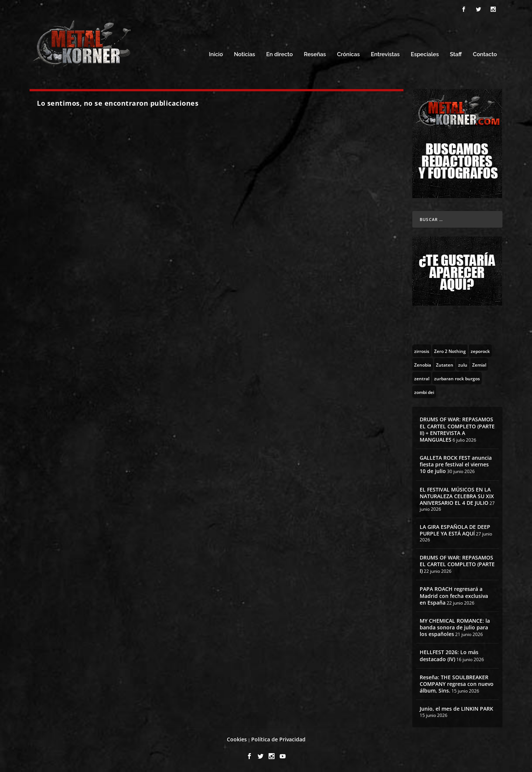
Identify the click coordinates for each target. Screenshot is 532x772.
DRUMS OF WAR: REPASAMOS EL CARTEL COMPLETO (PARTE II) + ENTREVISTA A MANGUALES (457, 429)
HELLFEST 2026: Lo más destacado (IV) (449, 655)
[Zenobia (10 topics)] (423, 364)
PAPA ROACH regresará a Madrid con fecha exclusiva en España (454, 596)
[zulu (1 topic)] (463, 364)
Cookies (237, 739)
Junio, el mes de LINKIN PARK (456, 709)
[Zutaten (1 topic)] (445, 364)
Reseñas (315, 55)
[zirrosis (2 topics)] (422, 351)
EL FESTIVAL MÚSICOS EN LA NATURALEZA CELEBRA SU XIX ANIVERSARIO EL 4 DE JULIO (457, 496)
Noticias (244, 55)
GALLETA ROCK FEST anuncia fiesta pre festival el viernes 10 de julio (456, 464)
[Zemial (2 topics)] (479, 364)
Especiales (425, 55)
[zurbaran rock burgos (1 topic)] (457, 378)
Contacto (485, 55)
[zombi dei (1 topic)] (424, 392)
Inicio (216, 55)
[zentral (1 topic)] (422, 378)
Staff (456, 55)
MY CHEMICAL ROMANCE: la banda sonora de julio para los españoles (455, 627)
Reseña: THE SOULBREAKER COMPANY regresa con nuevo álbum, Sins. (457, 684)
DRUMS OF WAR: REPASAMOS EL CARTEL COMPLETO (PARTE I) (457, 564)
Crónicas (348, 55)
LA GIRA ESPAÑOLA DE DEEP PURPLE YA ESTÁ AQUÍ (455, 530)
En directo (279, 55)
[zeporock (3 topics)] (480, 351)
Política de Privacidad (278, 739)
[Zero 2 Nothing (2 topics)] (450, 351)
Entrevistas (385, 55)
